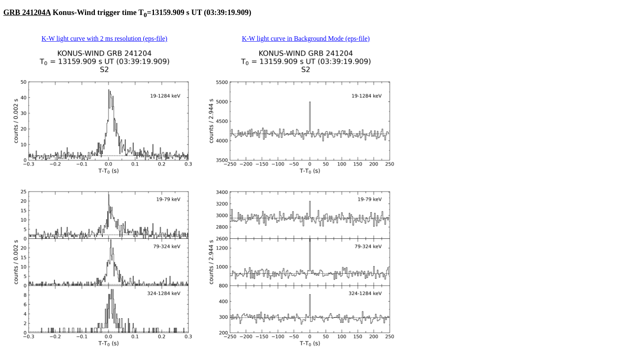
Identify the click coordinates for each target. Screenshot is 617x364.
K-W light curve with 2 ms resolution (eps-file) (104, 38)
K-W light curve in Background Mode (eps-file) (306, 38)
